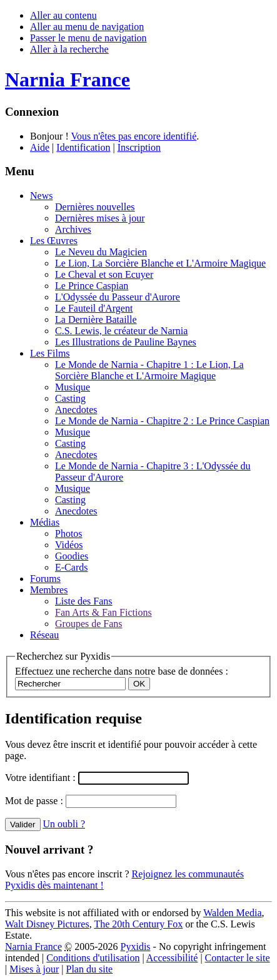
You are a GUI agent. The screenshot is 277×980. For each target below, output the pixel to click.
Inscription (139, 147)
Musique (73, 387)
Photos (69, 533)
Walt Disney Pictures (47, 924)
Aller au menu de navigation (87, 27)
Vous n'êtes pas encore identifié (133, 136)
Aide (40, 147)
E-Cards (71, 567)
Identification (83, 147)
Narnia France (33, 947)
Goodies (72, 556)
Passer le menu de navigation (88, 38)
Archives (73, 229)
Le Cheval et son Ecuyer (104, 274)
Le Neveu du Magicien (101, 252)
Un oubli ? (64, 824)
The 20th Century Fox (138, 924)
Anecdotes (76, 410)
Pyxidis (136, 947)
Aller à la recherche (69, 49)
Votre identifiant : (42, 778)
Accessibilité (172, 958)
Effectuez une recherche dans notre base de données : (122, 671)
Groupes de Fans (89, 624)
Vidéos (69, 545)
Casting (70, 398)
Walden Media (232, 913)
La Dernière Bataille (96, 319)
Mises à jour (34, 969)
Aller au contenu (63, 15)
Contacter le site (238, 958)
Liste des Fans (84, 601)
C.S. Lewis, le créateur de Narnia (121, 331)
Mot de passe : (35, 801)
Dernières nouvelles (95, 207)
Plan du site (90, 969)
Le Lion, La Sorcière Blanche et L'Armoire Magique (160, 263)
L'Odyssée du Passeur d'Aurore (118, 297)
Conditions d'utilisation (93, 958)
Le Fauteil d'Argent (94, 308)
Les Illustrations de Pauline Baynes (126, 342)
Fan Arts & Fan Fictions (103, 612)
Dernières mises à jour (100, 218)
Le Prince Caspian (92, 286)
